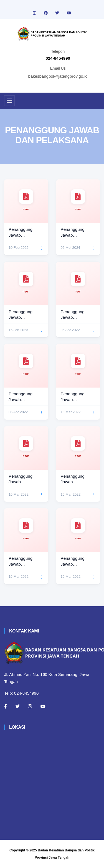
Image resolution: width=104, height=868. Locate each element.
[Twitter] (17, 706)
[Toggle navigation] (9, 101)
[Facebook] (6, 706)
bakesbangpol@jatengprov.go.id (58, 76)
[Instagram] (30, 706)
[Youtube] (43, 706)
